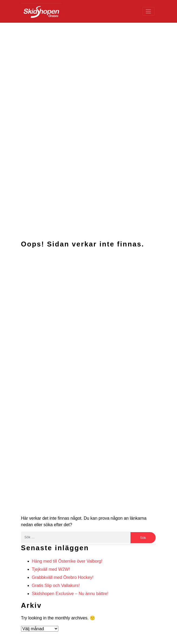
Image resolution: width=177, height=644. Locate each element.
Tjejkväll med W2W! (51, 569)
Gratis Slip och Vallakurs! (56, 585)
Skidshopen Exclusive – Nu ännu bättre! (70, 594)
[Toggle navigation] (148, 11)
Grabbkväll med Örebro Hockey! (63, 577)
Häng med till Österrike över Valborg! (67, 561)
